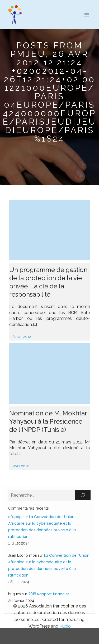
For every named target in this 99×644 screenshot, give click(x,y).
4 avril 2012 (20, 466)
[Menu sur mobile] (87, 15)
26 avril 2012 (21, 337)
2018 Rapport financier (49, 594)
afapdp (15, 517)
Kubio (65, 626)
